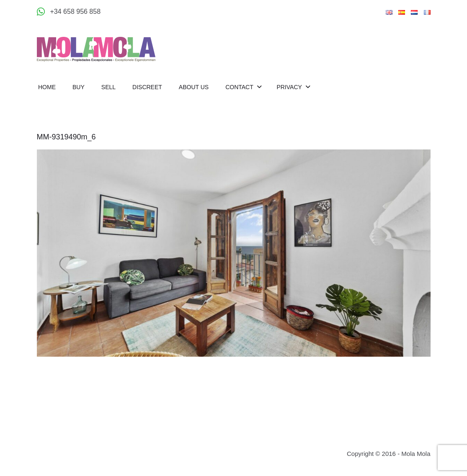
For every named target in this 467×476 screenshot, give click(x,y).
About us (194, 87)
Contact (240, 87)
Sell (108, 87)
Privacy (290, 87)
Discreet (147, 87)
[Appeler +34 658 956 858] (69, 12)
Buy (79, 87)
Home (47, 87)
